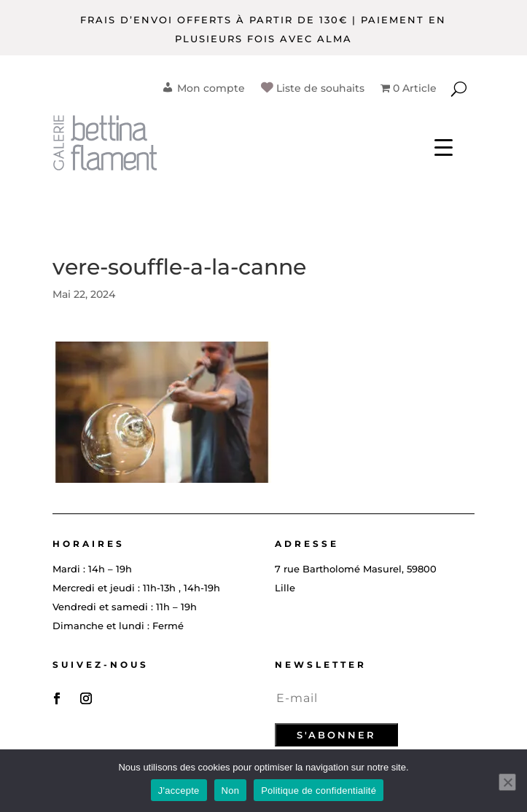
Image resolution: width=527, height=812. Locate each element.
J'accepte (179, 791)
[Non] (507, 782)
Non (231, 791)
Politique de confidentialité (319, 791)
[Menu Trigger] (444, 146)
